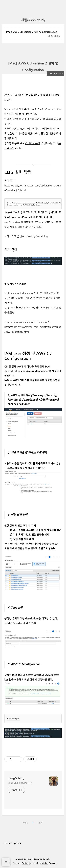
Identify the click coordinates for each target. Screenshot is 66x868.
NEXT (40, 823)
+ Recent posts (12, 843)
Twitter (25, 863)
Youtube (44, 863)
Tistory (29, 859)
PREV (25, 823)
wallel (48, 859)
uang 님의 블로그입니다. (20, 783)
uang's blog (16, 778)
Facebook (34, 863)
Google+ (53, 863)
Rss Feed (13, 863)
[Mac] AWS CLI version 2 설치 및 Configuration (31, 32)
